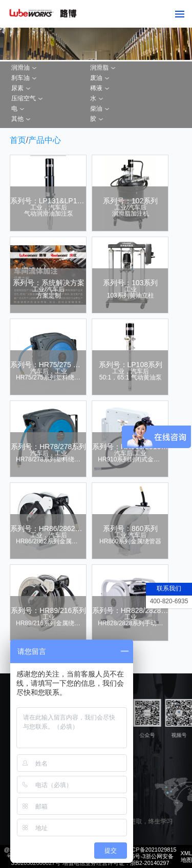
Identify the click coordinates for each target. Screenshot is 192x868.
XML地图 (186, 856)
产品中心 (45, 140)
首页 (18, 140)
